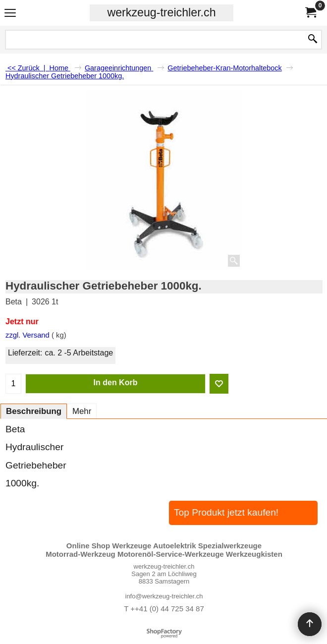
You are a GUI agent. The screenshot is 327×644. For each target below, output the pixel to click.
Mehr (82, 411)
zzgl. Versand (27, 335)
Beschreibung (34, 411)
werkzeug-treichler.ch (161, 12)
